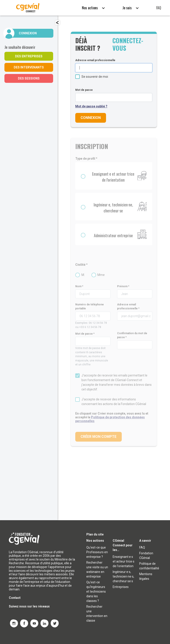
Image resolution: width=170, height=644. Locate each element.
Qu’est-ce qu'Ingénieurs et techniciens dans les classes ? (96, 592)
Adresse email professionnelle (95, 60)
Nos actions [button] (90, 8)
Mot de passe (84, 90)
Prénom (122, 286)
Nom (78, 286)
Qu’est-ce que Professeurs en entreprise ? (97, 552)
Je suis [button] (127, 8)
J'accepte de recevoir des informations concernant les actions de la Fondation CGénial (114, 402)
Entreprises (121, 587)
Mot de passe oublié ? (91, 106)
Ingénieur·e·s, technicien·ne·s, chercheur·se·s (123, 577)
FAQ (159, 8)
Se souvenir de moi (95, 77)
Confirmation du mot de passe (132, 335)
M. (83, 275)
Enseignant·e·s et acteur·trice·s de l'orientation (124, 562)
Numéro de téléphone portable (90, 306)
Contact (15, 598)
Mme (101, 275)
